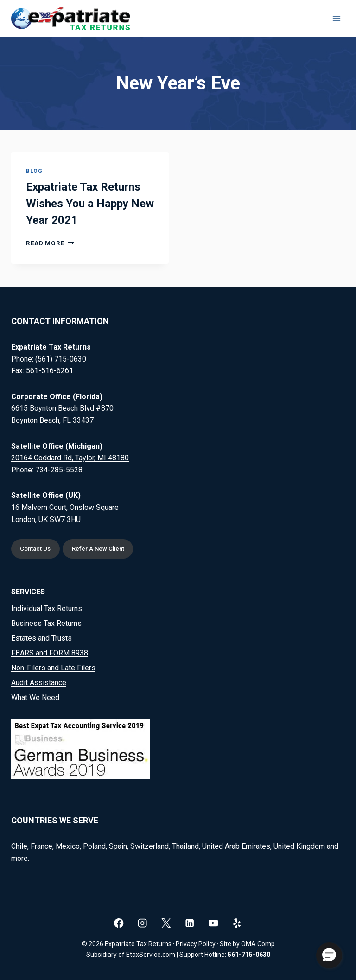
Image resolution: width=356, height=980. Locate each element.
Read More (50, 243)
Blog (34, 171)
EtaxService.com (151, 955)
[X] (166, 923)
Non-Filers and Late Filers (53, 668)
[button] (329, 955)
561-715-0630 (249, 955)
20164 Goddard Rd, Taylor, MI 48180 (70, 457)
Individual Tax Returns (47, 608)
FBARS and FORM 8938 (50, 653)
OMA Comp (258, 944)
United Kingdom (299, 846)
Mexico (68, 846)
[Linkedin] (190, 923)
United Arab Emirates (236, 846)
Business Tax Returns (46, 623)
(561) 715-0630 (61, 359)
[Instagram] (143, 923)
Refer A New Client (99, 549)
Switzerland (149, 846)
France (41, 846)
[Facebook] (119, 923)
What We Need (35, 697)
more (19, 858)
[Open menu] (336, 18)
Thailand (185, 846)
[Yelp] (237, 923)
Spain (118, 846)
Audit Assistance (39, 683)
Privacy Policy (196, 944)
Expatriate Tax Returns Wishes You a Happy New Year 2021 (90, 204)
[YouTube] (213, 923)
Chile (19, 846)
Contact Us (36, 549)
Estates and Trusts (41, 638)
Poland (94, 846)
